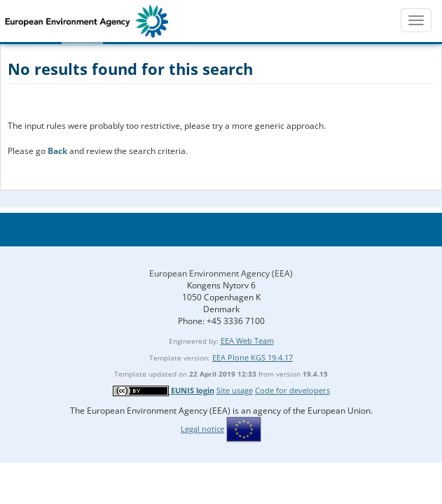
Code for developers (292, 390)
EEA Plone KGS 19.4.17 (253, 357)
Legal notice (202, 429)
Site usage (235, 390)
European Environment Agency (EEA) (221, 273)
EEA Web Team (247, 341)
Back (57, 151)
